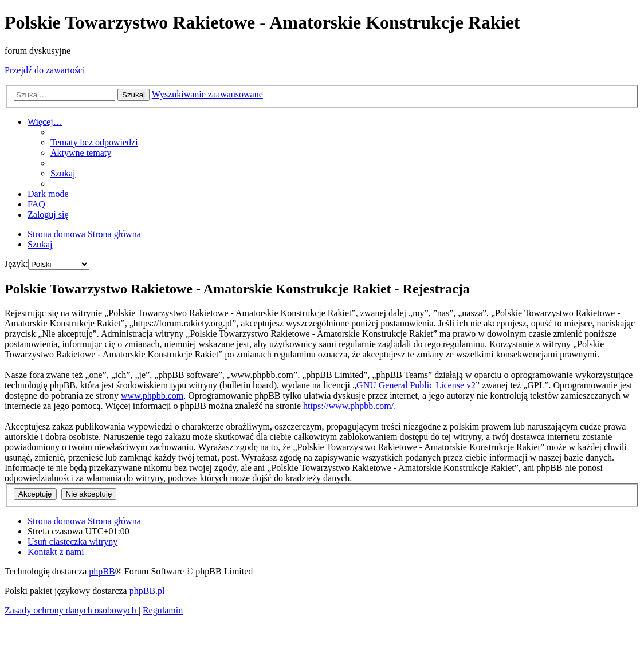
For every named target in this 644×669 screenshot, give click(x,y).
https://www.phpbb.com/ (348, 406)
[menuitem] (94, 142)
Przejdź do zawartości (45, 70)
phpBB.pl (147, 591)
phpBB (102, 571)
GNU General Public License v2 (416, 385)
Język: (16, 264)
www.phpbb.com (152, 396)
